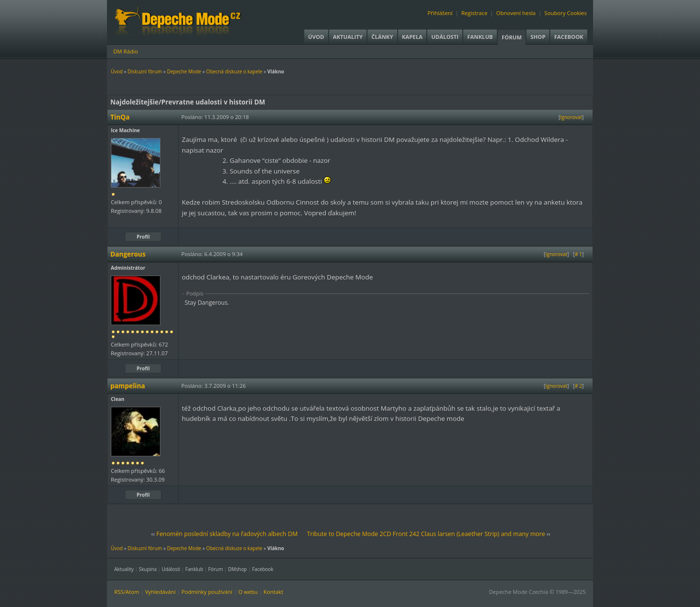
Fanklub (480, 37)
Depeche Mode (184, 71)
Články (382, 37)
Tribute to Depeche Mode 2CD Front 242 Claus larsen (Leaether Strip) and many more (426, 534)
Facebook (569, 37)
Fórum (512, 37)
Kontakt (273, 592)
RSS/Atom (127, 592)
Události (445, 37)
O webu (248, 592)
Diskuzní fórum (145, 71)
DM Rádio (126, 51)
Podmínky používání (207, 592)
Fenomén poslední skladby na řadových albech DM (227, 534)
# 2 (578, 386)
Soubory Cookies (566, 13)
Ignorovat (571, 117)
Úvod (316, 37)
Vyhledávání (160, 592)
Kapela (412, 37)
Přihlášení (440, 13)
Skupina (148, 569)
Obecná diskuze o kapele (234, 71)
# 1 (578, 254)
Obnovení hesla (516, 13)
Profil (143, 237)
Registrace (474, 13)
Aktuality (348, 37)
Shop (538, 37)
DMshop (237, 569)
